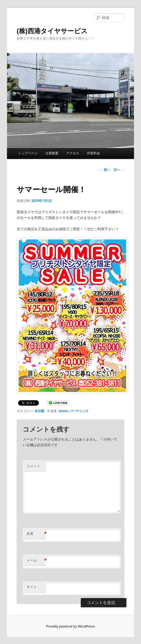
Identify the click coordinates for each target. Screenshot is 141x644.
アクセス (73, 153)
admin (63, 411)
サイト (32, 587)
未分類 (39, 411)
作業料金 (93, 153)
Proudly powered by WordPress (70, 626)
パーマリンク (79, 411)
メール (36, 561)
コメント (33, 466)
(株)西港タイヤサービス (52, 31)
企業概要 (52, 153)
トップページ (28, 153)
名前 (36, 534)
